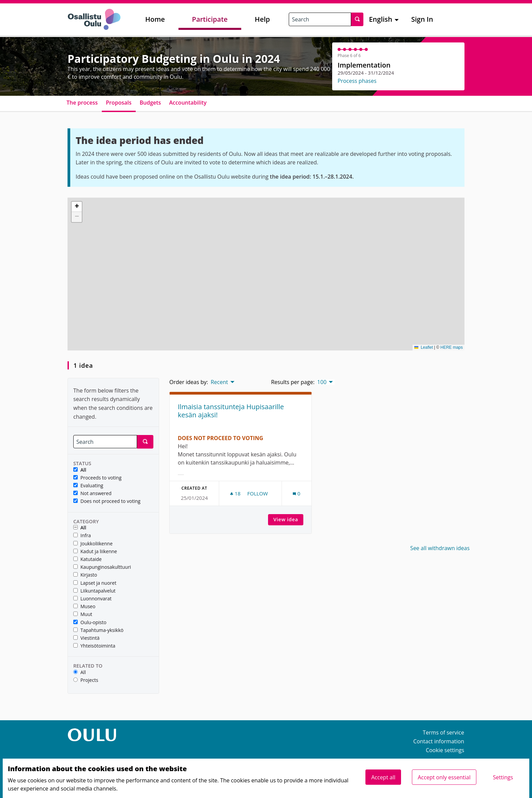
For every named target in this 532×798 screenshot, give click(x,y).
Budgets (150, 103)
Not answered (92, 494)
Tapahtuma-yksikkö (98, 630)
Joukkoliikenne (93, 544)
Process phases (357, 81)
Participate (210, 19)
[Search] (105, 442)
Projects (86, 680)
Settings (503, 777)
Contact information (439, 741)
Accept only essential (444, 777)
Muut (83, 614)
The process (82, 103)
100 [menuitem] (322, 382)
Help (262, 19)
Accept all (383, 777)
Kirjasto (85, 575)
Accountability (188, 103)
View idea (288, 519)
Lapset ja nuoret (95, 583)
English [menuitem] (381, 19)
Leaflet (424, 347)
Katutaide (88, 559)
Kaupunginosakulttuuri (102, 567)
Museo (84, 607)
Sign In (422, 19)
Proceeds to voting (97, 478)
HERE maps (452, 347)
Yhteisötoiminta (94, 646)
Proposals (119, 103)
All (80, 470)
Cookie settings (445, 750)
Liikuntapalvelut (94, 591)
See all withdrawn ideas (440, 548)
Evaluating (88, 486)
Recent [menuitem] (219, 382)
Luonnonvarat (92, 599)
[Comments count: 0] (297, 494)
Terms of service (443, 732)
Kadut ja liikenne (95, 552)
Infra (82, 536)
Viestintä (86, 638)
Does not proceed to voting (107, 501)
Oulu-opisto (90, 623)
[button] (77, 207)
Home (155, 19)
